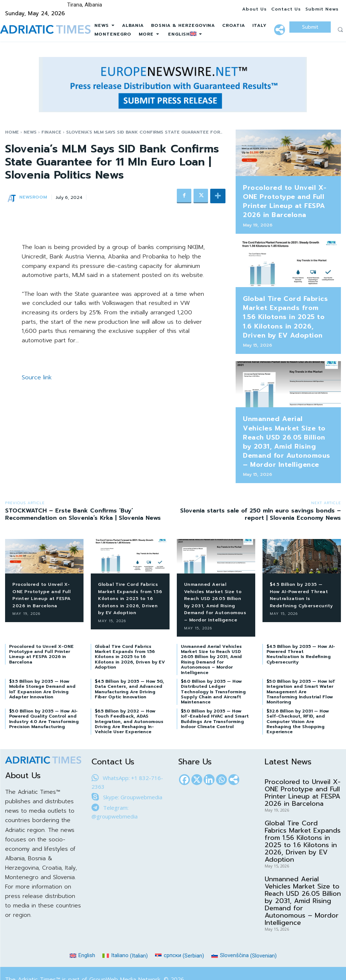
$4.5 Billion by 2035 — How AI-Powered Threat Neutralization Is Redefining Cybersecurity (300, 568)
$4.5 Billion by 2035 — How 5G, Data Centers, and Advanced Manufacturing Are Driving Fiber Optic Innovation (129, 666)
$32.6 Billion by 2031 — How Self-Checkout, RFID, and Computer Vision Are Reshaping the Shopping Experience (298, 698)
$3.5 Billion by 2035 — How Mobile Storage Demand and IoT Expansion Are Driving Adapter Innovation (42, 666)
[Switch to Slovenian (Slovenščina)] (244, 933)
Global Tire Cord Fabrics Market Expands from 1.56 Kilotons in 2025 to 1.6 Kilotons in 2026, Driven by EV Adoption (287, 304)
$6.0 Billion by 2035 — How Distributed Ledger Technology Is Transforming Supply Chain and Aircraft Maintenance (213, 669)
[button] (340, 29)
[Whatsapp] (221, 756)
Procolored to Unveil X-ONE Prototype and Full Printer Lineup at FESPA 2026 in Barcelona (284, 197)
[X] (197, 756)
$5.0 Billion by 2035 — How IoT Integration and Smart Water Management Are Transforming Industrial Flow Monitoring (301, 669)
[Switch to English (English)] (82, 933)
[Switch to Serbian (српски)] (180, 933)
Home (12, 132)
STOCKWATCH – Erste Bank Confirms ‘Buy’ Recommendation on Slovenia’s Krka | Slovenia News (83, 484)
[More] (280, 30)
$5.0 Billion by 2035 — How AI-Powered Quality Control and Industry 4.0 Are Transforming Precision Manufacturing (44, 696)
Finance (51, 132)
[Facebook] (184, 756)
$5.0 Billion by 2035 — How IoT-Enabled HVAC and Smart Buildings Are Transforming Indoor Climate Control (215, 696)
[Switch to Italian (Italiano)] (125, 933)
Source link (37, 377)
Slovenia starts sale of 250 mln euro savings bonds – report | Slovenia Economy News (260, 484)
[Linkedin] (209, 756)
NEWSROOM (33, 197)
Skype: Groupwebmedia (133, 774)
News (30, 132)
